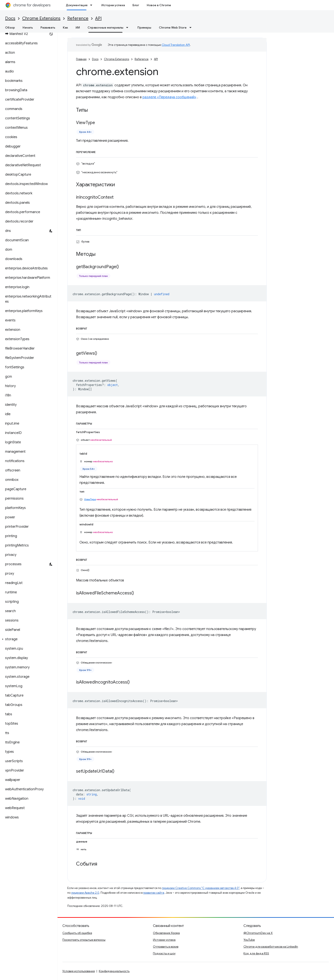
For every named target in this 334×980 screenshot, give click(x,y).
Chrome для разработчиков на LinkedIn (271, 947)
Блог (136, 5)
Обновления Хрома (166, 933)
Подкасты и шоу (164, 953)
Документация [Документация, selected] (77, 5)
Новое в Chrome (159, 5)
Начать (28, 27)
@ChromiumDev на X (258, 933)
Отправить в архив (166, 947)
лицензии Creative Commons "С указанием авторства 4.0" (201, 888)
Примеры (144, 27)
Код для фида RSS (256, 953)
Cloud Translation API (176, 45)
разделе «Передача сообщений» (169, 97)
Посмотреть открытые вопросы (84, 940)
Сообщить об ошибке (77, 933)
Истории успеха (113, 5)
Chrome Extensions (41, 18)
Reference (78, 18)
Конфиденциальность (114, 971)
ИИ (78, 27)
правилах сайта (154, 893)
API (98, 18)
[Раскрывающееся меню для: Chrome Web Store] (192, 27)
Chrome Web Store (173, 27)
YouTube (249, 940)
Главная (81, 59)
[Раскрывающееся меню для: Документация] (92, 5)
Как (65, 27)
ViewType (90, 499)
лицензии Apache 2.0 (85, 893)
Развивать (48, 27)
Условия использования (79, 971)
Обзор (10, 27)
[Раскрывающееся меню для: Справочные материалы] (128, 27)
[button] (28, 639)
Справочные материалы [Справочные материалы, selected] (105, 27)
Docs (10, 18)
